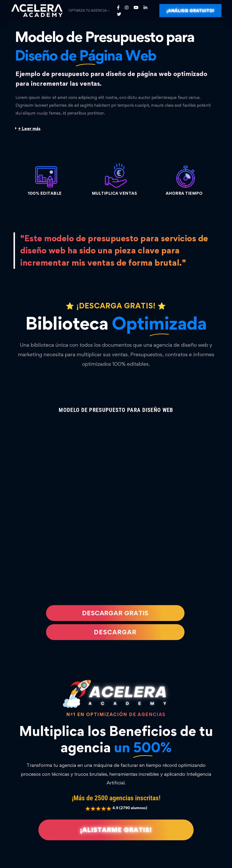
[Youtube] (136, 7)
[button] (116, 129)
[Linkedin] (145, 7)
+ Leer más (29, 129)
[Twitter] (119, 14)
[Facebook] (118, 7)
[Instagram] (127, 7)
